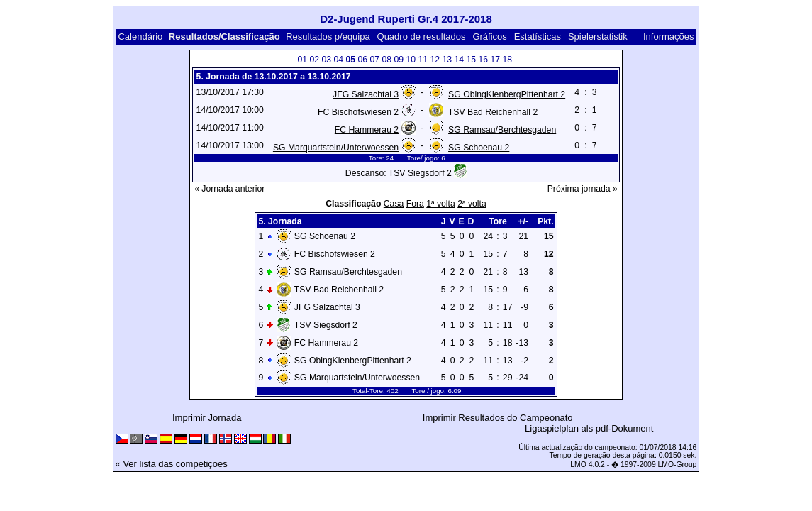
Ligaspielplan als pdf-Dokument (589, 428)
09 (399, 60)
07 (374, 60)
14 (459, 60)
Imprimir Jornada (207, 418)
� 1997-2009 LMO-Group (654, 465)
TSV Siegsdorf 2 (420, 173)
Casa (394, 204)
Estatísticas (538, 37)
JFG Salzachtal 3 (366, 94)
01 (302, 60)
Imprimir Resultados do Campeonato (498, 418)
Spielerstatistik (598, 37)
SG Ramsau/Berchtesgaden (502, 130)
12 (435, 60)
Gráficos (489, 37)
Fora (415, 204)
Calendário (140, 37)
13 (447, 60)
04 (338, 60)
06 (362, 60)
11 (423, 60)
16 (483, 60)
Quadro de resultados (422, 37)
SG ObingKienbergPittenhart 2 (507, 94)
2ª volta (472, 204)
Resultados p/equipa (328, 37)
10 (411, 60)
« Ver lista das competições (172, 464)
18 (507, 60)
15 (471, 60)
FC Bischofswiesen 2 (358, 112)
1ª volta (441, 204)
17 (495, 60)
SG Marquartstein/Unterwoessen (336, 148)
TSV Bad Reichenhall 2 (493, 112)
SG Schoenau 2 (479, 148)
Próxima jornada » (583, 189)
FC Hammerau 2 (367, 130)
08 (386, 60)
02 (314, 60)
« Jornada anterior (229, 189)
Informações (669, 37)
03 (326, 60)
